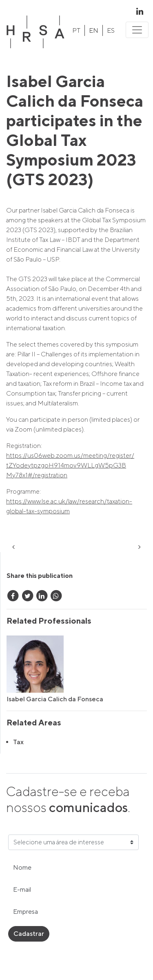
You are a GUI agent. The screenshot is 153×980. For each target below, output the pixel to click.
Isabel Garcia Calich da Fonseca (55, 699)
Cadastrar (29, 934)
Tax (18, 742)
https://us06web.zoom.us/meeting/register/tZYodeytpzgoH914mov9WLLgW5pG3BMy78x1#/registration (70, 465)
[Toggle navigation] (137, 30)
